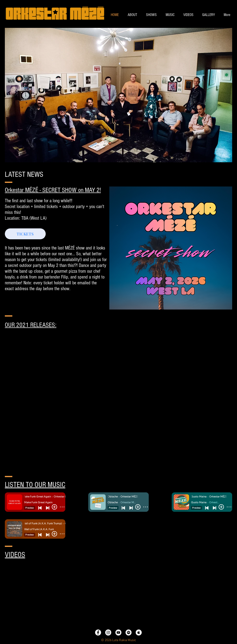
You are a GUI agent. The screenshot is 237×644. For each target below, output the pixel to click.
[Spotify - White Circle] (129, 632)
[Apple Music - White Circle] (139, 632)
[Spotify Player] (118, 529)
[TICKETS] (25, 234)
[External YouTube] (60, 594)
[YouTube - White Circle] (118, 632)
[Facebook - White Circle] (98, 632)
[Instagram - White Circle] (108, 632)
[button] (118, 95)
